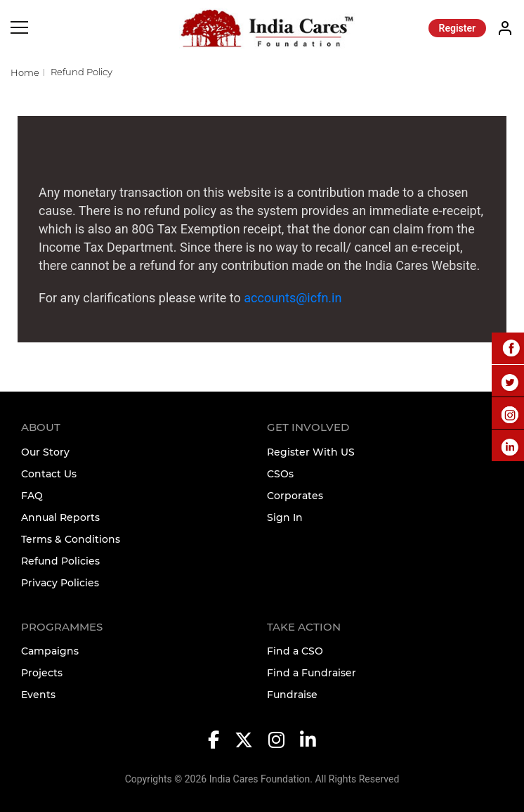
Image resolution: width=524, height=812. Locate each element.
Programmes (62, 627)
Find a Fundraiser (312, 673)
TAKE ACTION (304, 627)
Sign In (285, 517)
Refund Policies (60, 561)
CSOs (280, 474)
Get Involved (308, 427)
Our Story (45, 452)
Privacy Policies (60, 583)
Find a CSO (295, 651)
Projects (42, 673)
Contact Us (49, 474)
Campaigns (50, 651)
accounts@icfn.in (293, 298)
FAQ (32, 496)
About (41, 427)
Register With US (311, 452)
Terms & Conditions (71, 539)
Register (458, 28)
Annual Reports (60, 517)
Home (25, 72)
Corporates (295, 496)
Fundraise (292, 695)
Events (38, 695)
